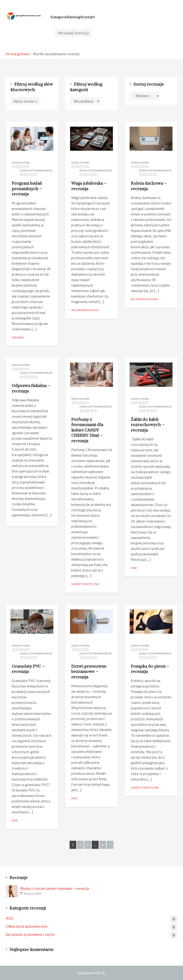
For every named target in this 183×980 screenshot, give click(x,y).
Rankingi (74, 17)
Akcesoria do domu (85, 310)
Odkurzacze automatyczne (91, 926)
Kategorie (59, 17)
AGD (91, 918)
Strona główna (17, 54)
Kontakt (88, 17)
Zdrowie (18, 337)
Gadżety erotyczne (85, 584)
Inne (134, 568)
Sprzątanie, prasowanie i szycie (91, 934)
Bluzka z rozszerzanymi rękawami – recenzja (54, 888)
